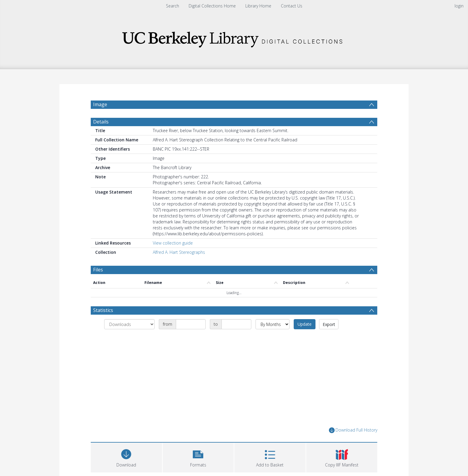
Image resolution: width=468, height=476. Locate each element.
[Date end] (236, 324)
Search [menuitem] (173, 6)
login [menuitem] (459, 6)
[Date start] (191, 324)
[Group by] (129, 324)
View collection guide (173, 243)
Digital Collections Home (212, 6)
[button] (198, 457)
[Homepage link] (234, 38)
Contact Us (292, 6)
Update (305, 324)
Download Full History (353, 430)
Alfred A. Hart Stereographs (179, 252)
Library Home (258, 6)
